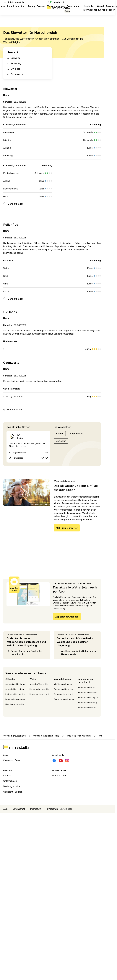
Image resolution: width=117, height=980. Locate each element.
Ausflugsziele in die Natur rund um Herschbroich (77, 653)
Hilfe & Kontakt (60, 775)
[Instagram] (67, 761)
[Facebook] (54, 761)
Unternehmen (10, 781)
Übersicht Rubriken (13, 792)
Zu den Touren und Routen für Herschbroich (24, 653)
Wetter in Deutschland (15, 736)
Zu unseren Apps (12, 760)
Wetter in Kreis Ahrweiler (76, 736)
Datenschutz (19, 809)
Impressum (36, 809)
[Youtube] (61, 761)
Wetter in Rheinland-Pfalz (44, 736)
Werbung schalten (12, 786)
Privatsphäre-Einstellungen (59, 809)
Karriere (7, 775)
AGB (5, 809)
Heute (6, 95)
